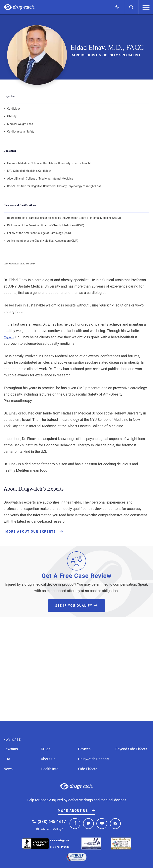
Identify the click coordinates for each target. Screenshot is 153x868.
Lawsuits (11, 749)
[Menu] (146, 7)
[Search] (131, 7)
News (8, 769)
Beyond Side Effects (131, 749)
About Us (48, 759)
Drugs (46, 749)
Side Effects (88, 769)
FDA (7, 759)
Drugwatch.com (19, 7)
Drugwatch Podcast (94, 759)
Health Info (50, 769)
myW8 (9, 337)
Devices (84, 749)
